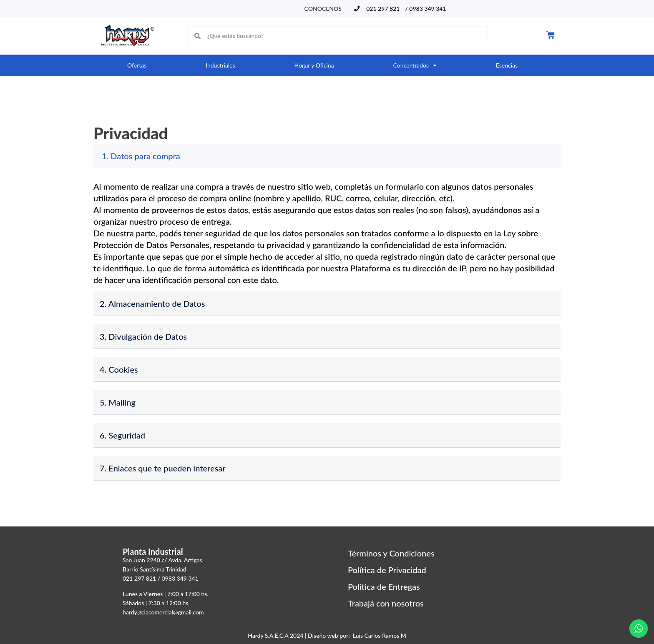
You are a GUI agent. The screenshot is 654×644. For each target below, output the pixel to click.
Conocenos (323, 9)
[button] (327, 156)
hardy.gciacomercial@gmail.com (163, 612)
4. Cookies (119, 369)
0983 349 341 (180, 578)
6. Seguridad (122, 435)
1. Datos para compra (141, 156)
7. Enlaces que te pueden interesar (163, 468)
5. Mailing (118, 402)
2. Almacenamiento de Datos (152, 303)
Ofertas (137, 65)
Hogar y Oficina (314, 65)
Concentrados (415, 65)
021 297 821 (139, 578)
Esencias (507, 65)
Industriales (220, 65)
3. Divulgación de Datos (143, 336)
